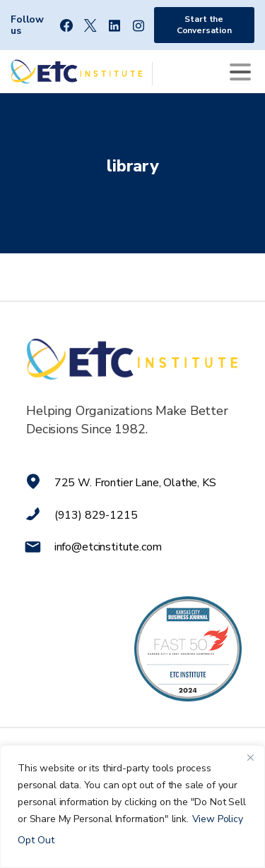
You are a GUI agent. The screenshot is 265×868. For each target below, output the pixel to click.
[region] (132, 807)
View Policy (218, 819)
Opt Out (36, 840)
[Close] (250, 757)
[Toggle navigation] (240, 72)
